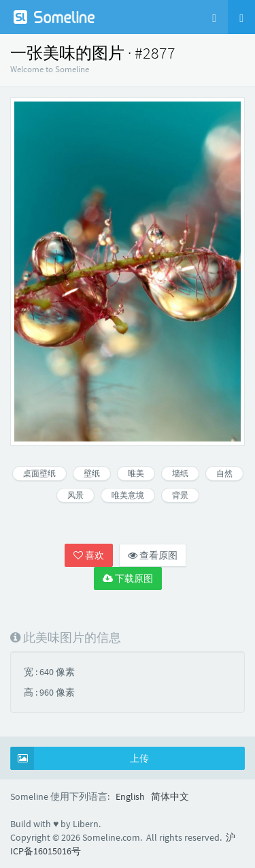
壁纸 (92, 473)
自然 (224, 473)
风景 (75, 495)
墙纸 (180, 473)
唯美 (136, 473)
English (130, 796)
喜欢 (89, 555)
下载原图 (128, 578)
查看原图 (153, 555)
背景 (180, 495)
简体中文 (170, 796)
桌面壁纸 (39, 473)
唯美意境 (128, 495)
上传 (80, 758)
